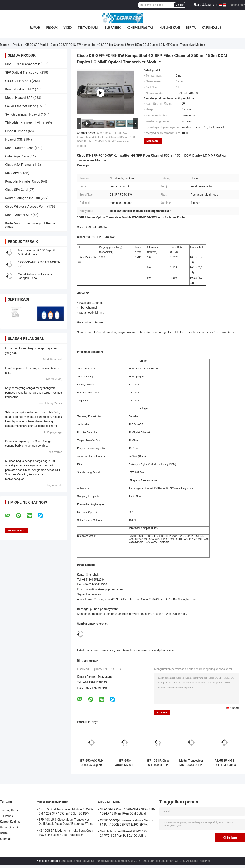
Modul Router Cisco (19, 148)
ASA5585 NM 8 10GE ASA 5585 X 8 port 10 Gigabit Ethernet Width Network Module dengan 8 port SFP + (224, 763)
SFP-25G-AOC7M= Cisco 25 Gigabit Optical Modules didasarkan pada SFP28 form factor (91, 763)
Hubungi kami (170, 28)
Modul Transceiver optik (22, 64)
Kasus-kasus (211, 28)
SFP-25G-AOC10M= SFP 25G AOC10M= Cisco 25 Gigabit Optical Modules (125, 763)
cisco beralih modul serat (131, 650)
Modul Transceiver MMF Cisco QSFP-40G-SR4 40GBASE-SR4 (191, 763)
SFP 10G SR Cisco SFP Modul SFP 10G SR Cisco (158, 763)
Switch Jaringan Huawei (23, 114)
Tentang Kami (88, 28)
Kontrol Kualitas (140, 28)
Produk (52, 28)
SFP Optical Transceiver (22, 73)
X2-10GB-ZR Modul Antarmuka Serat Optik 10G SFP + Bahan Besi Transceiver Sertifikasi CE (66, 833)
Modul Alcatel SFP (18, 215)
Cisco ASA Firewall (19, 165)
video (68, 28)
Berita (191, 28)
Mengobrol (153, 141)
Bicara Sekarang (204, 5)
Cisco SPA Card (16, 190)
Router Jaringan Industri (23, 198)
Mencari (180, 5)
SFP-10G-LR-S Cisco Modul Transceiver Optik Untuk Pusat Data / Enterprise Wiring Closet (66, 822)
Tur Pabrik (113, 28)
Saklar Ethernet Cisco (21, 106)
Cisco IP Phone (16, 131)
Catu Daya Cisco (17, 156)
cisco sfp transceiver (162, 650)
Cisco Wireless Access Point (26, 206)
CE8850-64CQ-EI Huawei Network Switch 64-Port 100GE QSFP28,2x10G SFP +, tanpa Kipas (126, 823)
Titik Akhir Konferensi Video (25, 123)
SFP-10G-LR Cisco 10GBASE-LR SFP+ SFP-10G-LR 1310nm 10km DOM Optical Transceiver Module (127, 812)
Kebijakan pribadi (47, 861)
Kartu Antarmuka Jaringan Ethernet (31, 223)
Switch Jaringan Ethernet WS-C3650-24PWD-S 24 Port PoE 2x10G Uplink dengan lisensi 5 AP (124, 834)
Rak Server (13, 173)
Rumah (35, 28)
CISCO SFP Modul (37, 45)
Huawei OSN (14, 140)
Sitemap (5, 839)
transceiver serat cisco (100, 650)
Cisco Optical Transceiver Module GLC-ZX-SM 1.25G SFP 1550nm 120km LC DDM (66, 811)
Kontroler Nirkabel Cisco (23, 181)
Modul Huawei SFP (19, 98)
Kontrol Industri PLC (20, 89)
